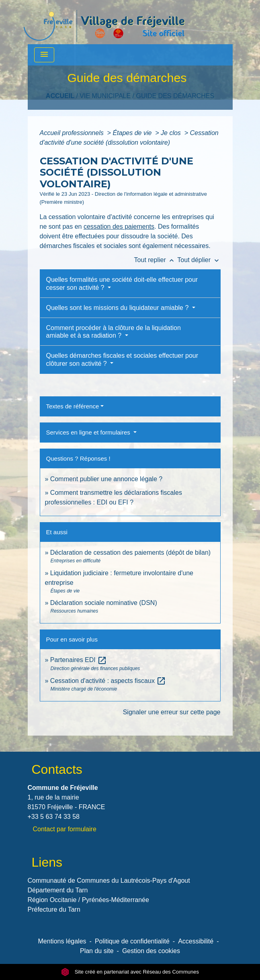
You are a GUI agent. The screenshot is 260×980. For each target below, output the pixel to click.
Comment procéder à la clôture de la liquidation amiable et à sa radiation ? (114, 332)
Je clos (172, 133)
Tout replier (156, 260)
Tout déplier (199, 260)
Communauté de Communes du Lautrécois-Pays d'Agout (109, 881)
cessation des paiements (119, 227)
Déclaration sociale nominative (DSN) (104, 603)
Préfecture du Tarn (54, 909)
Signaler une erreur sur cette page (172, 712)
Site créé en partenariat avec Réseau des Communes (130, 972)
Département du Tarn (58, 890)
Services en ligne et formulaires (89, 432)
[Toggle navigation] (44, 55)
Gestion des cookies (151, 951)
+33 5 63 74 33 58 (54, 817)
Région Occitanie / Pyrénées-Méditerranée (88, 900)
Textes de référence (73, 406)
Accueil (60, 96)
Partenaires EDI (79, 660)
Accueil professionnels (73, 133)
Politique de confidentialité (132, 941)
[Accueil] (104, 22)
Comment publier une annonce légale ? (106, 479)
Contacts (57, 769)
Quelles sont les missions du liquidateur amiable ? (118, 308)
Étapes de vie (133, 133)
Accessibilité (196, 941)
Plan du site (97, 951)
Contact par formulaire (65, 829)
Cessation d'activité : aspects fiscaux (108, 681)
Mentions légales (62, 941)
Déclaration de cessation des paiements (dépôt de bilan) (130, 553)
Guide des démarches (175, 96)
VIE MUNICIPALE (105, 96)
